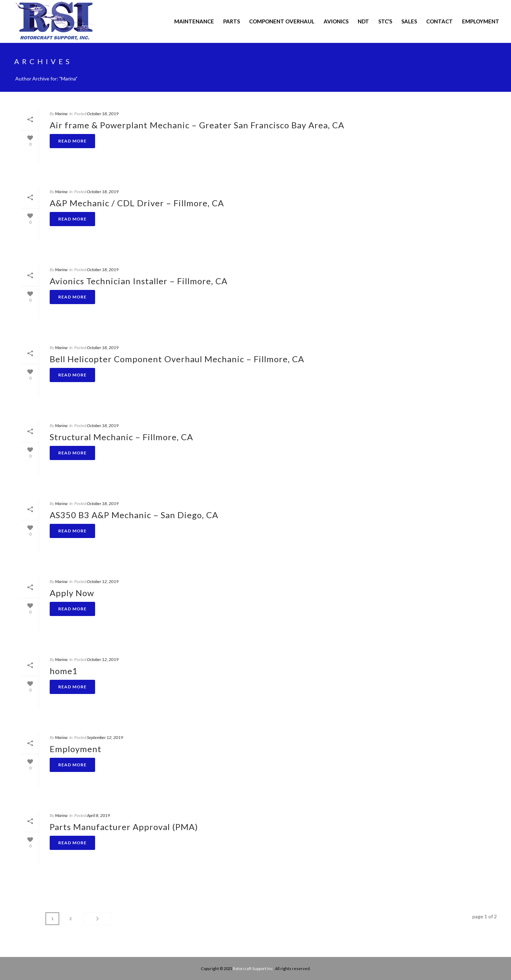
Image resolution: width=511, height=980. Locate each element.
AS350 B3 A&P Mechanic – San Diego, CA (134, 515)
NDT (363, 21)
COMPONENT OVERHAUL (282, 21)
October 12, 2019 (103, 581)
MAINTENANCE (194, 21)
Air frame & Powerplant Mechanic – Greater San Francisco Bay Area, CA (197, 125)
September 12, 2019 (105, 737)
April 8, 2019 (98, 815)
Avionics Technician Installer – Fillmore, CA (139, 281)
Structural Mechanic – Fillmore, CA (121, 437)
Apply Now (72, 593)
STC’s (385, 21)
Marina (61, 114)
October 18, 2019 (103, 114)
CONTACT (439, 21)
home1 (64, 671)
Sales (409, 21)
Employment (481, 21)
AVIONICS (336, 21)
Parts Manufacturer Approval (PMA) (124, 827)
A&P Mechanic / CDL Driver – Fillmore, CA (137, 203)
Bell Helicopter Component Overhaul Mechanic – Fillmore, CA (177, 359)
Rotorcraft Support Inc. (253, 968)
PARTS (232, 21)
